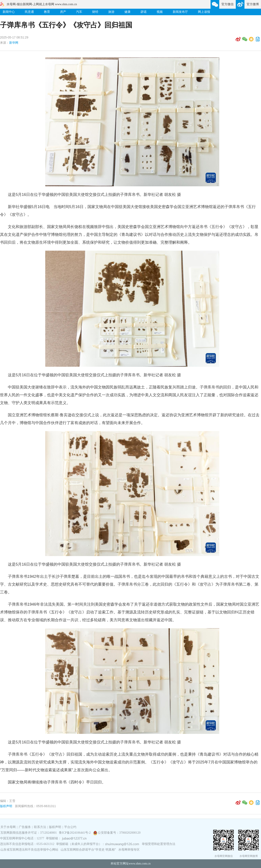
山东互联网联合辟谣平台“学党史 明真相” (88, 850)
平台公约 (70, 827)
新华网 (14, 43)
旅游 (111, 12)
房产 (63, 12)
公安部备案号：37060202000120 (119, 833)
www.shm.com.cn (140, 864)
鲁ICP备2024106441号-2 (75, 833)
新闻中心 (9, 12)
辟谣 (144, 12)
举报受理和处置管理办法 (159, 844)
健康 (127, 12)
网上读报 (204, 12)
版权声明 (6, 806)
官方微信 (228, 4)
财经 (95, 12)
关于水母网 (8, 827)
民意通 (29, 12)
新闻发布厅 (180, 12)
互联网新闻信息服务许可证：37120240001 (29, 833)
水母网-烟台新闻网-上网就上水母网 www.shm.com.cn (42, 4)
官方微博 (253, 4)
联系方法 (40, 827)
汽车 (79, 12)
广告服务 (25, 827)
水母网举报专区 (129, 850)
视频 (160, 12)
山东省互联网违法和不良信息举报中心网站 (29, 850)
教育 (47, 12)
